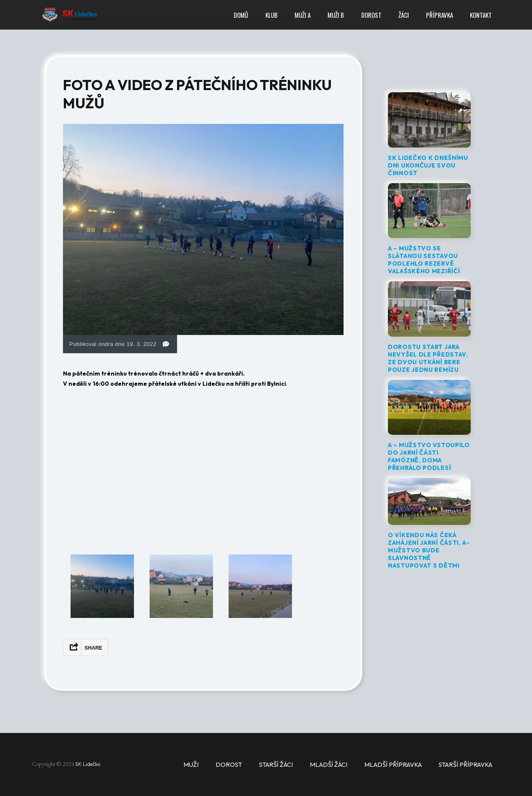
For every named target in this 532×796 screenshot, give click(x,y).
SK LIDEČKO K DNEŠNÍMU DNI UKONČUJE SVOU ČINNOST (428, 165)
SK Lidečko (88, 764)
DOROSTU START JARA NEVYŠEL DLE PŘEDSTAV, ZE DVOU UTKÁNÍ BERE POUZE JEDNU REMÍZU (428, 358)
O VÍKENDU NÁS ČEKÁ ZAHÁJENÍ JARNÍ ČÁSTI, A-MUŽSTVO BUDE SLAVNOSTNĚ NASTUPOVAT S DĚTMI (429, 550)
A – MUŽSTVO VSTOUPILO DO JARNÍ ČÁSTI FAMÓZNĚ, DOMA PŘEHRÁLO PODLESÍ (429, 456)
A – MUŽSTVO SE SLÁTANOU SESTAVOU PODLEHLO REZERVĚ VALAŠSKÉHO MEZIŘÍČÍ (424, 260)
